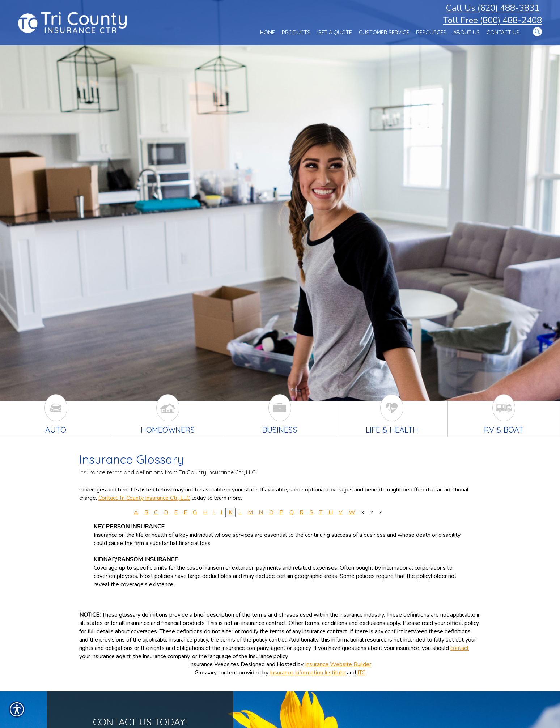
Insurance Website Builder (338, 664)
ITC (361, 673)
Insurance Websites (214, 664)
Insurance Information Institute (308, 673)
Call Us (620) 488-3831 (493, 8)
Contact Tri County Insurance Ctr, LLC (144, 498)
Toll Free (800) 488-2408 (493, 20)
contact (460, 648)
